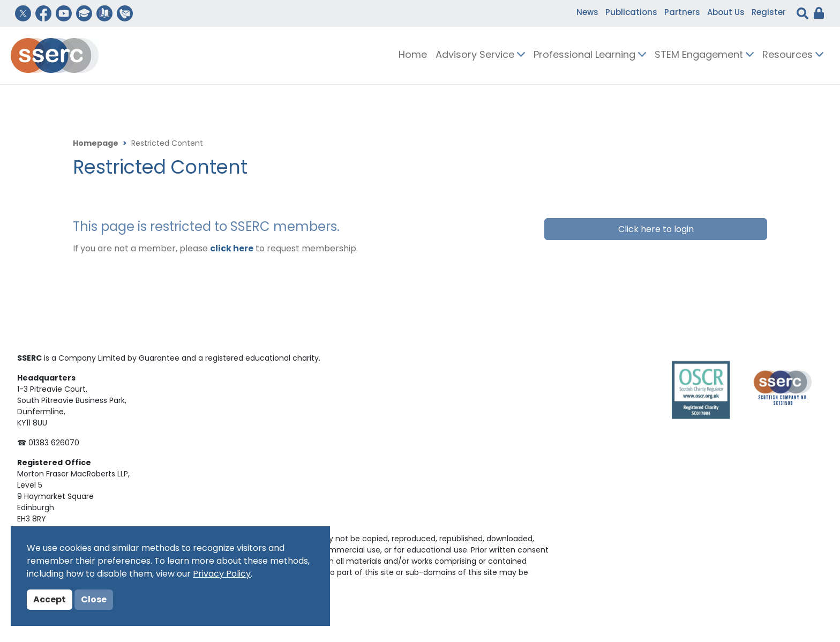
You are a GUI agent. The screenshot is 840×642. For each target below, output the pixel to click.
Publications (631, 13)
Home (413, 55)
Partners (682, 13)
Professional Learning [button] (590, 55)
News (587, 13)
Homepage (96, 144)
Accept (50, 600)
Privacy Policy (222, 574)
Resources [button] (793, 55)
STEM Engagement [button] (704, 55)
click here (232, 249)
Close (94, 600)
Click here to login (656, 230)
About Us (726, 13)
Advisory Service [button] (480, 55)
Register (769, 13)
